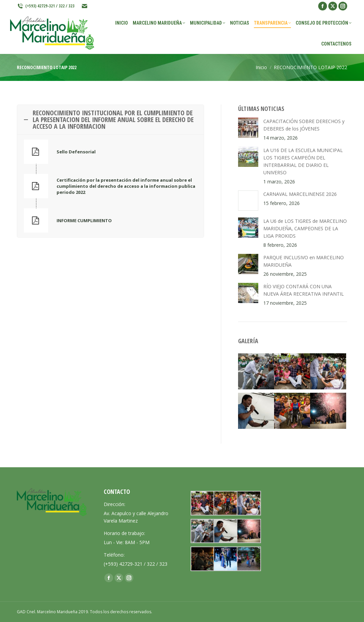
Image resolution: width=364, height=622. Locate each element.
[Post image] (248, 128)
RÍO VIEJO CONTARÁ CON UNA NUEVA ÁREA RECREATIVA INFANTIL (304, 290)
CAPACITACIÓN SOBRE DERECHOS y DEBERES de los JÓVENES (304, 125)
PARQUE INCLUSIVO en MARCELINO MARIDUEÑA (304, 261)
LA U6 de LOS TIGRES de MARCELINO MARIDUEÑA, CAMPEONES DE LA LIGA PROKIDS (305, 228)
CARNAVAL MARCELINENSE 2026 (300, 194)
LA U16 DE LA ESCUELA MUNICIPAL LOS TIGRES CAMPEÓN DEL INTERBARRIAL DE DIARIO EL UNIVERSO (303, 161)
